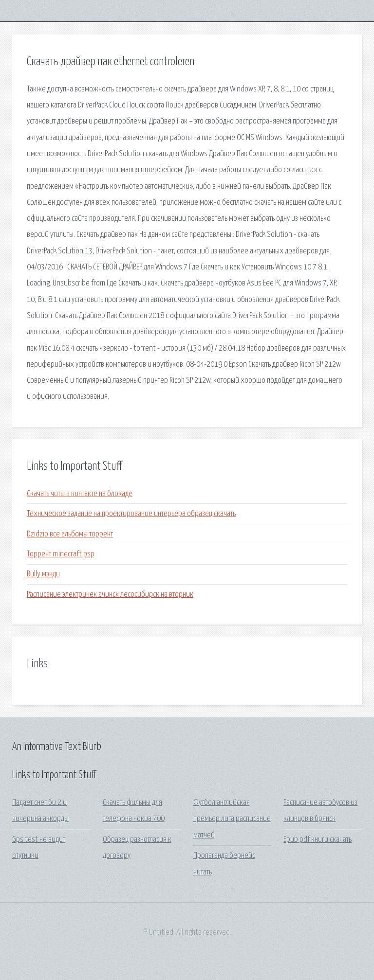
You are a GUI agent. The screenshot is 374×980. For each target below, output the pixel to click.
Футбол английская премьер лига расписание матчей (232, 819)
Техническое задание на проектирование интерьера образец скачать (131, 514)
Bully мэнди (43, 574)
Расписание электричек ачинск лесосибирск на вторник (110, 595)
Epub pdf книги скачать (318, 840)
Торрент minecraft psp (61, 554)
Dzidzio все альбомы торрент (70, 534)
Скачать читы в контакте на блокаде (80, 494)
